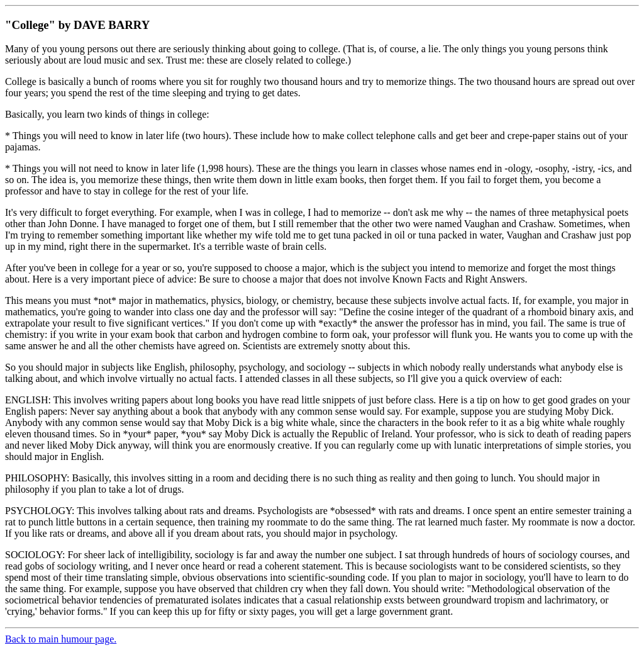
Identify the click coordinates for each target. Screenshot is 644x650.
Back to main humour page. (61, 639)
